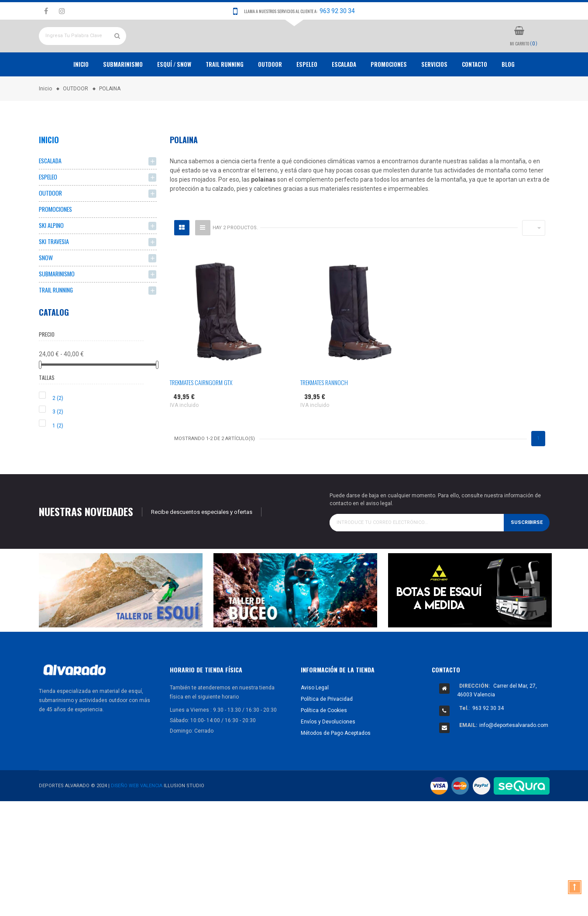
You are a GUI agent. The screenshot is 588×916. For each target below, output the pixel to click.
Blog (508, 96)
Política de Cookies (324, 746)
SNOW (46, 292)
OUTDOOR (270, 96)
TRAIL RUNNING (225, 96)
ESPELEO (307, 96)
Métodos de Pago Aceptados (336, 768)
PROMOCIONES (389, 96)
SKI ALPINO (52, 259)
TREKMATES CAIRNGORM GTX (201, 414)
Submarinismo (123, 96)
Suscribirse (527, 558)
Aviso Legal (315, 723)
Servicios (434, 96)
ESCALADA (344, 96)
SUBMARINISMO (57, 308)
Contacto (475, 96)
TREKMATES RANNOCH (324, 414)
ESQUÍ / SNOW (174, 96)
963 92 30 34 (337, 11)
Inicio (81, 96)
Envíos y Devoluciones (328, 757)
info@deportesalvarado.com (514, 761)
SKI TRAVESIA (54, 275)
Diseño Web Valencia (137, 821)
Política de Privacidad (327, 734)
